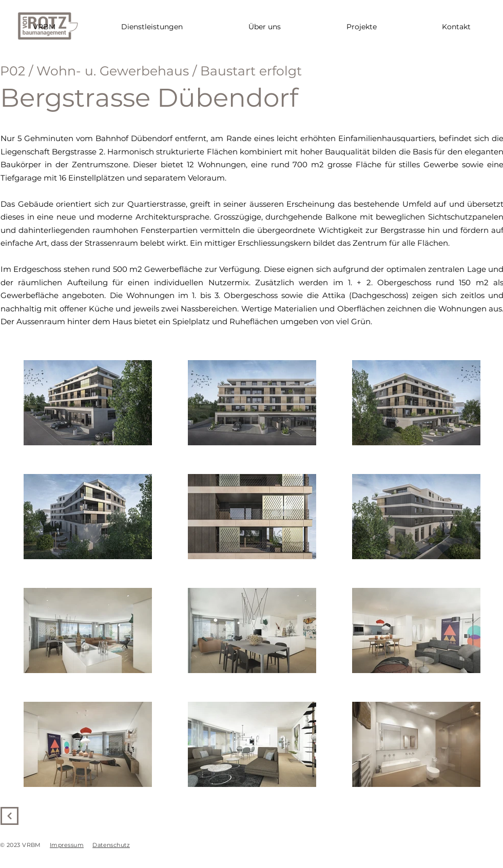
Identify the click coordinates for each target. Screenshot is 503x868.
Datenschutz (111, 845)
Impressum (67, 845)
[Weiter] (9, 816)
